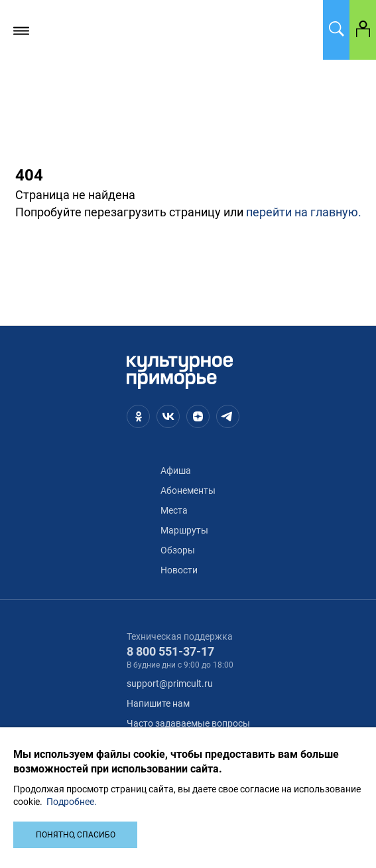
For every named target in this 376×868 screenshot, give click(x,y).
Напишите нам (158, 703)
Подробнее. (72, 802)
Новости (179, 570)
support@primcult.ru (170, 684)
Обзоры (178, 550)
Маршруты (184, 530)
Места (174, 510)
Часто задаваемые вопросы (188, 723)
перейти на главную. (304, 212)
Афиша (176, 470)
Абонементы (188, 490)
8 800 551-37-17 (170, 651)
